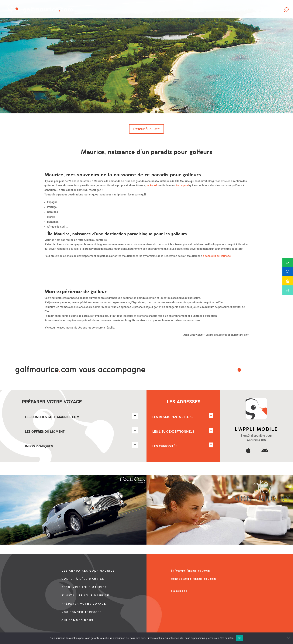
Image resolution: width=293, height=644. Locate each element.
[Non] (288, 638)
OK (240, 638)
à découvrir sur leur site (217, 256)
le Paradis (153, 185)
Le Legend (182, 185)
